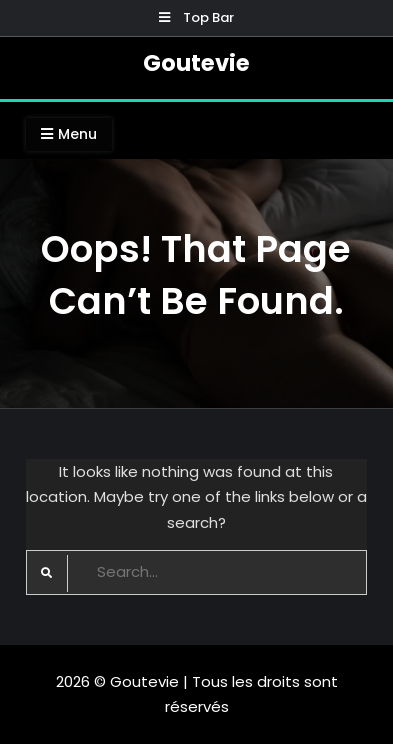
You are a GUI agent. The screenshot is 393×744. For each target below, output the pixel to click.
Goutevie (196, 63)
